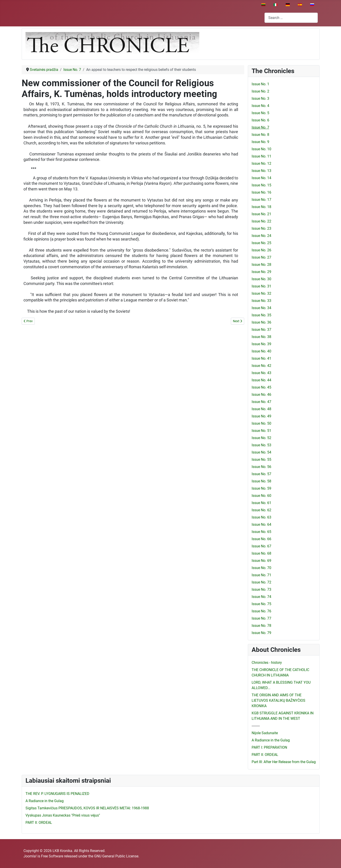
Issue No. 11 (261, 156)
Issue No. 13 (261, 171)
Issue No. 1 (260, 84)
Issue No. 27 (261, 257)
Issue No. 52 (261, 438)
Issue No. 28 (261, 265)
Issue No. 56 (261, 467)
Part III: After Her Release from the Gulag (284, 762)
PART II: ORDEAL (265, 755)
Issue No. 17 (261, 200)
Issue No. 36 (261, 322)
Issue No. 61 (261, 503)
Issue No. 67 (261, 546)
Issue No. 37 (261, 330)
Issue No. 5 (260, 113)
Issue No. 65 (261, 532)
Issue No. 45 (261, 387)
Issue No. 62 (261, 510)
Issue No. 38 (261, 337)
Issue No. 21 (261, 214)
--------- (256, 726)
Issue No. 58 (261, 481)
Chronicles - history (267, 663)
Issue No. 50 (261, 423)
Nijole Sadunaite (265, 733)
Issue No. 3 (260, 98)
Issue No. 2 (260, 91)
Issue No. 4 (260, 106)
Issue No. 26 (261, 250)
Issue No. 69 (261, 561)
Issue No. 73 (261, 589)
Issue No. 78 (261, 626)
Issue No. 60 (261, 496)
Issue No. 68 (261, 553)
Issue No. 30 (261, 279)
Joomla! (30, 856)
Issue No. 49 (261, 416)
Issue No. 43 (261, 373)
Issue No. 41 (261, 358)
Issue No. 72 (261, 582)
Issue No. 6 (260, 120)
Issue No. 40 (261, 351)
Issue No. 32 (261, 293)
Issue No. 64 (261, 524)
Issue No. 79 (261, 633)
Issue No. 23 (261, 228)
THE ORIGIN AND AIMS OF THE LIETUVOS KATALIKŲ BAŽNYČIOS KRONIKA (278, 700)
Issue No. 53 (261, 445)
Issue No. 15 (261, 185)
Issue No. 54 (261, 452)
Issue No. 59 (261, 488)
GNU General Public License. (117, 856)
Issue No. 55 (261, 459)
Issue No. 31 (261, 286)
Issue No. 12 (261, 163)
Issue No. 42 (261, 366)
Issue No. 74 (261, 597)
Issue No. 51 (261, 431)
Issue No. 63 (261, 517)
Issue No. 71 (261, 575)
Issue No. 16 (261, 192)
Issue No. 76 (261, 611)
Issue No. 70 (261, 568)
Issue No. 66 (261, 539)
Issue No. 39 (261, 344)
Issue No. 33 (261, 301)
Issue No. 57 (261, 474)
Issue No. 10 (261, 149)
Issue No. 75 (261, 604)
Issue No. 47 (261, 402)
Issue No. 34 (261, 308)
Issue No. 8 (260, 135)
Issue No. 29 (261, 272)
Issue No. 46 (261, 395)
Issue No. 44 (261, 380)
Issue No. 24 (261, 236)
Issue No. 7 (260, 127)
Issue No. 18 (261, 207)
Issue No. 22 (261, 221)
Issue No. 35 (261, 315)
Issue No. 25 (261, 243)
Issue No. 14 (261, 178)
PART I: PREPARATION (269, 747)
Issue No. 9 (260, 142)
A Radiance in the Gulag (271, 740)
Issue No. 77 (261, 618)
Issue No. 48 (261, 409)
